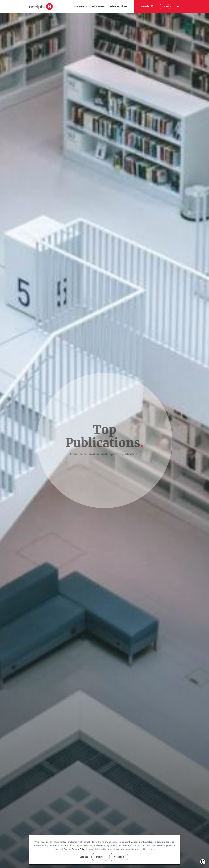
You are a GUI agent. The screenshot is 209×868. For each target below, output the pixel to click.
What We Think (119, 6)
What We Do (99, 6)
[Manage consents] (203, 862)
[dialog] (104, 850)
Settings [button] (84, 857)
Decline (100, 857)
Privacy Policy (79, 849)
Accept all (119, 857)
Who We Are (80, 6)
